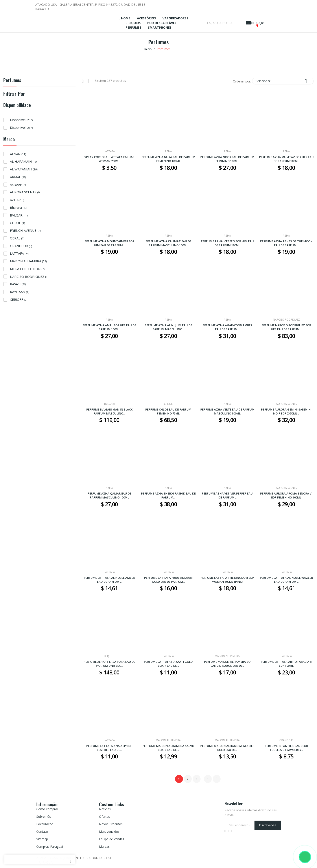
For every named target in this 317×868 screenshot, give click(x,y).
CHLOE (17, 223)
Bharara (19, 207)
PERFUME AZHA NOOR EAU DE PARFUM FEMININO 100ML (227, 159)
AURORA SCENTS (25, 192)
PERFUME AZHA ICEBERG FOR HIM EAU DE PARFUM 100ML (227, 243)
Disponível (21, 120)
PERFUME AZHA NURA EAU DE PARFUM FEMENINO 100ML (168, 159)
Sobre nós (44, 817)
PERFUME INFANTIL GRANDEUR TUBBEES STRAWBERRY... (286, 748)
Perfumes (12, 81)
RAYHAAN (19, 292)
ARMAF (18, 177)
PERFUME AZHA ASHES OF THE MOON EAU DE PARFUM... (286, 243)
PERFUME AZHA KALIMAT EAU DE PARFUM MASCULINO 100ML (168, 243)
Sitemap (42, 839)
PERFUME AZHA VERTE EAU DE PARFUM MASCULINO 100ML (227, 411)
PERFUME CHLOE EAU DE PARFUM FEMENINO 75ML (168, 411)
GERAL (17, 238)
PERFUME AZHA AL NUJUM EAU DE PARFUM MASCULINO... (168, 327)
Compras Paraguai (50, 847)
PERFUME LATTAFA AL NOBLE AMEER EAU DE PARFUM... (109, 580)
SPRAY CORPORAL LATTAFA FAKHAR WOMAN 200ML (109, 159)
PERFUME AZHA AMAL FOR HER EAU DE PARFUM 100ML (109, 327)
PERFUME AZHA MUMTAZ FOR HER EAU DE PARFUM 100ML (286, 159)
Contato (42, 832)
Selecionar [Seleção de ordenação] (283, 81)
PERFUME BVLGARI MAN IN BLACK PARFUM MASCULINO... (109, 411)
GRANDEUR (21, 246)
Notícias (105, 809)
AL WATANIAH (24, 169)
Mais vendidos (109, 832)
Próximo (217, 779)
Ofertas (104, 817)
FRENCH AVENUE (25, 230)
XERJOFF (18, 299)
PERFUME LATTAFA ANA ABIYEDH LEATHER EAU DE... (109, 748)
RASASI (18, 284)
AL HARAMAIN (24, 161)
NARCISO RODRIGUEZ (29, 276)
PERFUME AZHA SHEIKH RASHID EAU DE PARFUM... (168, 495)
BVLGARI (19, 215)
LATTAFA (20, 253)
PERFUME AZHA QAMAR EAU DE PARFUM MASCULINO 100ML (109, 495)
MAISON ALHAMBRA (28, 261)
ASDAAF (18, 185)
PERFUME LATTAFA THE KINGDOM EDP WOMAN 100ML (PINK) (227, 580)
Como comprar (47, 809)
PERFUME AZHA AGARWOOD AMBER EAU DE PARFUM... (227, 327)
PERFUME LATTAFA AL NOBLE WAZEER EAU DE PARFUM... (286, 580)
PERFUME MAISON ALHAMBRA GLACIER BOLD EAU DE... (227, 748)
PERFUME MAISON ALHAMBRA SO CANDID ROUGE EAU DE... (227, 664)
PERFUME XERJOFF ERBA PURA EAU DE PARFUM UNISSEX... (109, 664)
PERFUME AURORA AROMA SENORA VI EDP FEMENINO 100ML (286, 495)
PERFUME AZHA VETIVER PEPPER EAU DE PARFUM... (227, 495)
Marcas (104, 847)
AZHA (17, 200)
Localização (45, 824)
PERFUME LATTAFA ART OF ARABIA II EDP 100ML (286, 664)
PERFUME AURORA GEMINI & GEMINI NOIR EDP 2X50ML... (286, 411)
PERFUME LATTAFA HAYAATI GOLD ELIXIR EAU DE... (168, 664)
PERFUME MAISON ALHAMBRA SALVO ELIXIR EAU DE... (168, 748)
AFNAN (18, 154)
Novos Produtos (111, 824)
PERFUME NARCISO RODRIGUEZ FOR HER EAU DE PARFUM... (286, 327)
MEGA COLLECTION (27, 269)
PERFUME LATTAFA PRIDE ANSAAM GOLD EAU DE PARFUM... (168, 580)
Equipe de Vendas (112, 839)
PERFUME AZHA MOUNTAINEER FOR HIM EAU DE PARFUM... (109, 243)
